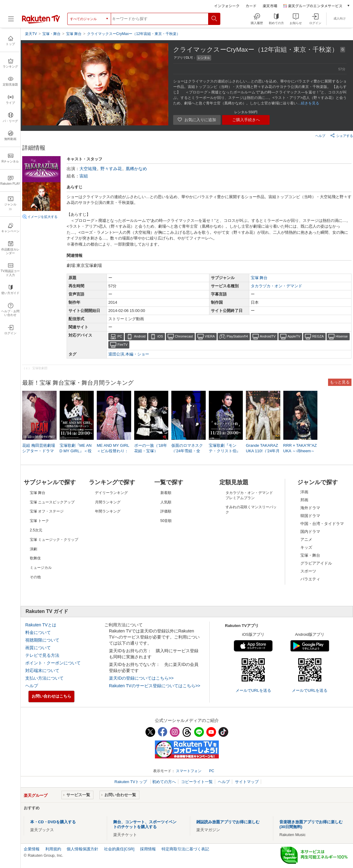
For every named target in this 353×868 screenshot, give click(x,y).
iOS (160, 336)
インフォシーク (227, 6)
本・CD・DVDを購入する (53, 822)
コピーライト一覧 (197, 782)
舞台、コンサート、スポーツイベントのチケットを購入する (145, 824)
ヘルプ (320, 136)
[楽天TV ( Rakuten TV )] (41, 21)
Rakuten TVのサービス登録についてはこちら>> (155, 686)
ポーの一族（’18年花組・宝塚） (151, 448)
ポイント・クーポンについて (53, 663)
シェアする (342, 135)
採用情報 (148, 849)
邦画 (304, 500)
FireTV (122, 345)
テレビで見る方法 (42, 655)
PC (120, 336)
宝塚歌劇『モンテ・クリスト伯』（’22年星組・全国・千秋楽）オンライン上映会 (225, 451)
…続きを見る (308, 103)
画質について (38, 648)
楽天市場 (270, 6)
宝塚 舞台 (259, 278)
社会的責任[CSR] (119, 849)
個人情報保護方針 (82, 849)
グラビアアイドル (316, 563)
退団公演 (116, 354)
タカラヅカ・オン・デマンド (276, 286)
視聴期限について (42, 640)
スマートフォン (189, 771)
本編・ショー (137, 354)
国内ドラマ (310, 532)
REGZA (318, 336)
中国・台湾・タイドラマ (322, 524)
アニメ (306, 539)
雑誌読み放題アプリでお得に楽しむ (228, 822)
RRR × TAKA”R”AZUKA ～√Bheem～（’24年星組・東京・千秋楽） (300, 451)
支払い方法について (44, 678)
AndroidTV (268, 336)
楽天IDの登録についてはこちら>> (141, 678)
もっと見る (340, 382)
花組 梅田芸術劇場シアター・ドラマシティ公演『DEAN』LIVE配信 (39, 451)
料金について (38, 632)
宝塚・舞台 (310, 555)
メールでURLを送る (253, 690)
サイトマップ (247, 782)
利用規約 (53, 849)
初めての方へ (164, 782)
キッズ (306, 547)
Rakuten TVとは (41, 625)
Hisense (342, 336)
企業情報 (32, 849)
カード (251, 6)
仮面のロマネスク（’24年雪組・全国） (187, 451)
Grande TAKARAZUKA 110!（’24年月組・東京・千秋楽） (263, 451)
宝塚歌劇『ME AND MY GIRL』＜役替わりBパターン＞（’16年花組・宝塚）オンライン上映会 (76, 451)
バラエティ (310, 579)
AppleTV (294, 336)
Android (140, 336)
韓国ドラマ (310, 516)
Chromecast (184, 336)
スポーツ (308, 571)
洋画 (304, 492)
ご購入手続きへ (246, 120)
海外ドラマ (310, 508)
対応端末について (42, 670)
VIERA (210, 336)
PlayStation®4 (237, 336)
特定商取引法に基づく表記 (185, 849)
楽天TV (31, 34)
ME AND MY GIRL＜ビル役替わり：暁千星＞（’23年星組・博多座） (113, 451)
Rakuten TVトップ (131, 782)
